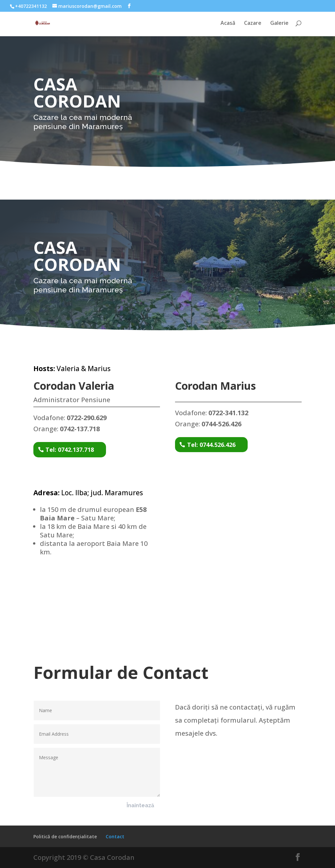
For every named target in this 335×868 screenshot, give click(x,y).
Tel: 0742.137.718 (70, 450)
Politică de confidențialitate (65, 836)
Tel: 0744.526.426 (211, 445)
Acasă (228, 24)
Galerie (279, 24)
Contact (115, 836)
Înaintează (140, 805)
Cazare (253, 24)
